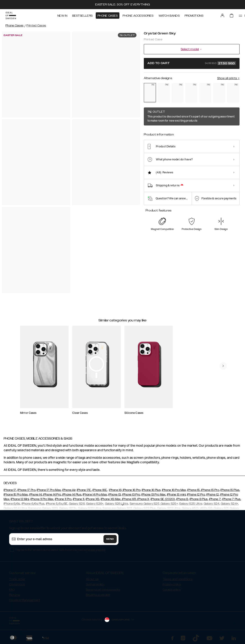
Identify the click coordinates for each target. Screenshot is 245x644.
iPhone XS (93, 499)
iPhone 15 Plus (230, 490)
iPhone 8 (182, 499)
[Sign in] (222, 16)
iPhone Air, (69, 490)
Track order (17, 579)
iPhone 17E (84, 490)
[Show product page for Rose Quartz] (219, 93)
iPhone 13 (115, 495)
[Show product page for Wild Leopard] (178, 93)
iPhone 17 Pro (26, 490)
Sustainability (95, 584)
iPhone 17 (10, 490)
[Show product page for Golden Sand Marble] (164, 93)
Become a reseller (98, 595)
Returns (15, 595)
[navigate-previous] (223, 366)
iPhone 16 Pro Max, (174, 490)
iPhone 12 (213, 495)
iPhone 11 (79, 499)
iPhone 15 (194, 490)
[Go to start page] (11, 16)
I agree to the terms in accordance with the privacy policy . (61, 550)
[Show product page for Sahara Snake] (205, 93)
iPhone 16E (100, 490)
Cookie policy (172, 590)
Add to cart (192, 63)
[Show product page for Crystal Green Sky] (150, 93)
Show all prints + (228, 78)
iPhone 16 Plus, (152, 490)
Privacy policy (172, 584)
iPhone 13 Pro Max (153, 495)
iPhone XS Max (111, 499)
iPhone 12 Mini (20, 499)
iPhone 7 (215, 499)
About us (92, 579)
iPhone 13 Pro (131, 495)
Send (110, 539)
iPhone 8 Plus (199, 499)
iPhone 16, (115, 490)
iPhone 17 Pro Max (49, 490)
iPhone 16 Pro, (132, 490)
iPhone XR (129, 499)
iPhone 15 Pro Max (16, 495)
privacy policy (97, 550)
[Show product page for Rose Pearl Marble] (233, 93)
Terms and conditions (178, 579)
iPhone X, (143, 499)
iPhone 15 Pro (210, 490)
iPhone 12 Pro (196, 495)
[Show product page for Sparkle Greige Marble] (191, 93)
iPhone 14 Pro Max (95, 495)
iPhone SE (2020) (163, 499)
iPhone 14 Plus (71, 495)
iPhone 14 (35, 495)
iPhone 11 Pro (63, 499)
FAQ (12, 590)
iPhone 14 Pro (52, 495)
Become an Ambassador (103, 590)
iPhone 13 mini (176, 495)
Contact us (17, 584)
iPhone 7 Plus (231, 499)
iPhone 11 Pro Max (42, 499)
